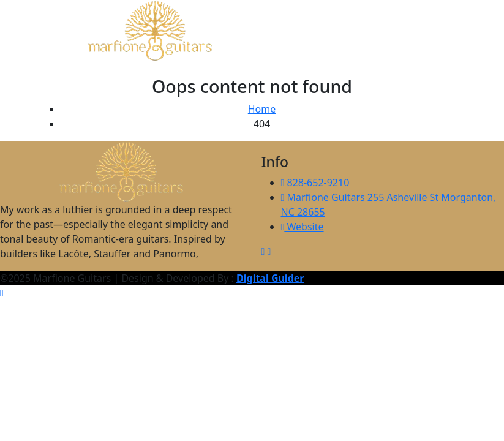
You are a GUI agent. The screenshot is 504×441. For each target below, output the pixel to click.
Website (303, 227)
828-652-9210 (315, 183)
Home (262, 109)
